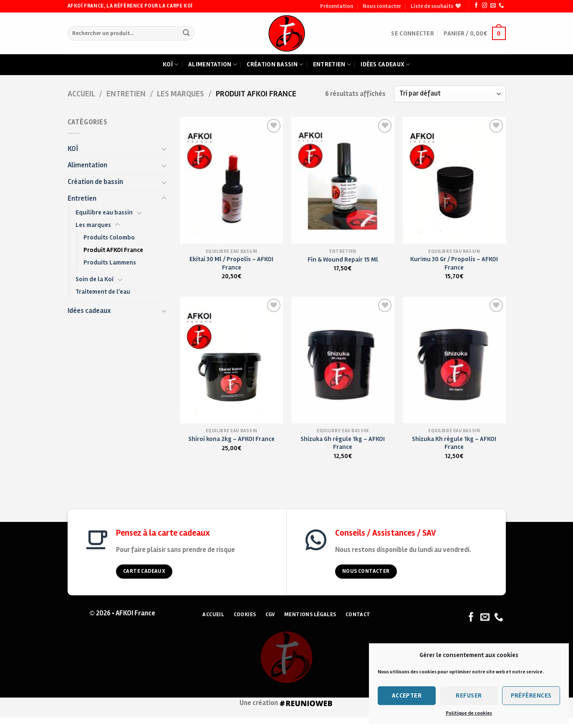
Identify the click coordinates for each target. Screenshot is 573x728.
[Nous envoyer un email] (493, 6)
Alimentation (213, 65)
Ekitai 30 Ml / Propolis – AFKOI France (231, 263)
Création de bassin (95, 182)
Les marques (180, 94)
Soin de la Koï (95, 279)
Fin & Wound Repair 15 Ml (343, 259)
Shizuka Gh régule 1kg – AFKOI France (343, 443)
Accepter (407, 695)
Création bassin (275, 65)
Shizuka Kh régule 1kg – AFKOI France (454, 443)
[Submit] (186, 34)
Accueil (81, 94)
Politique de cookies (469, 713)
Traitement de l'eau (103, 292)
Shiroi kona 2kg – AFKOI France (231, 439)
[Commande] (450, 94)
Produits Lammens (110, 262)
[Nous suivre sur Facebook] (476, 6)
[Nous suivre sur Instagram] (485, 6)
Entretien (332, 65)
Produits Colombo (109, 237)
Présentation (337, 6)
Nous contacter (382, 6)
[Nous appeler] (501, 6)
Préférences (531, 695)
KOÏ (73, 149)
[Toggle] (164, 149)
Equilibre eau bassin (104, 212)
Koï (170, 65)
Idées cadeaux (385, 65)
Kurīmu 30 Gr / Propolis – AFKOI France (454, 263)
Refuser (469, 695)
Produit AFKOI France (113, 250)
